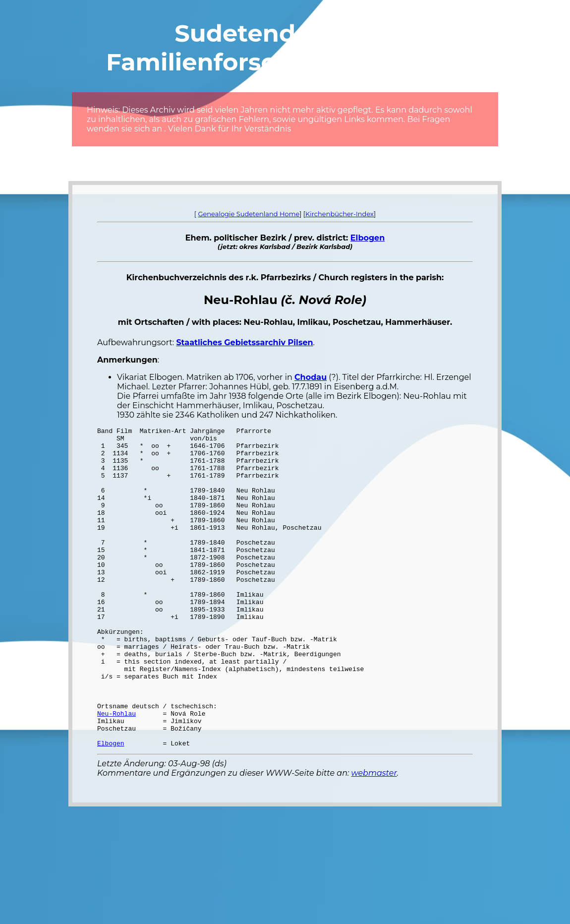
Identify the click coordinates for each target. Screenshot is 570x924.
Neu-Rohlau (116, 771)
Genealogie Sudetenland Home (249, 214)
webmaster (374, 837)
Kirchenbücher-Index (340, 214)
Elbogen (368, 238)
